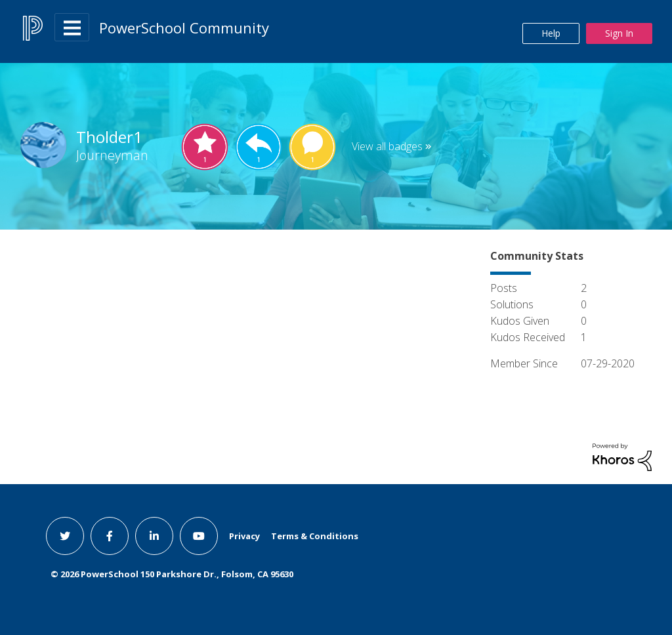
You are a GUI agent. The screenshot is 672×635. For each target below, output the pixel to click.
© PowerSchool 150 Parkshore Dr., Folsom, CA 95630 (172, 574)
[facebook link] (110, 536)
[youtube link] (199, 536)
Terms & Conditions (315, 536)
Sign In (619, 33)
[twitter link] (65, 536)
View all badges (387, 146)
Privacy (244, 536)
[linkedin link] (154, 536)
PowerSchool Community (184, 28)
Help (551, 33)
